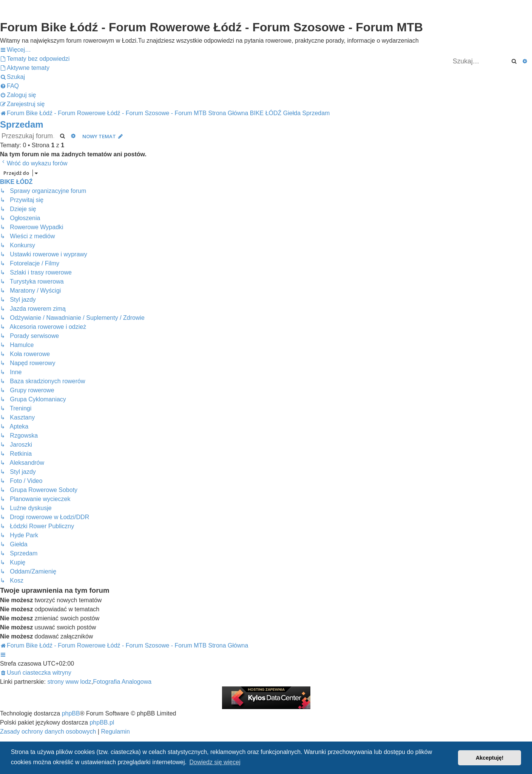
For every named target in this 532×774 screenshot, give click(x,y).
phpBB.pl (102, 722)
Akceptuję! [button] (490, 758)
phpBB (71, 713)
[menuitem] (35, 59)
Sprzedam (22, 124)
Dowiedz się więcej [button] (215, 762)
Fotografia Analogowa (122, 682)
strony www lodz (69, 682)
